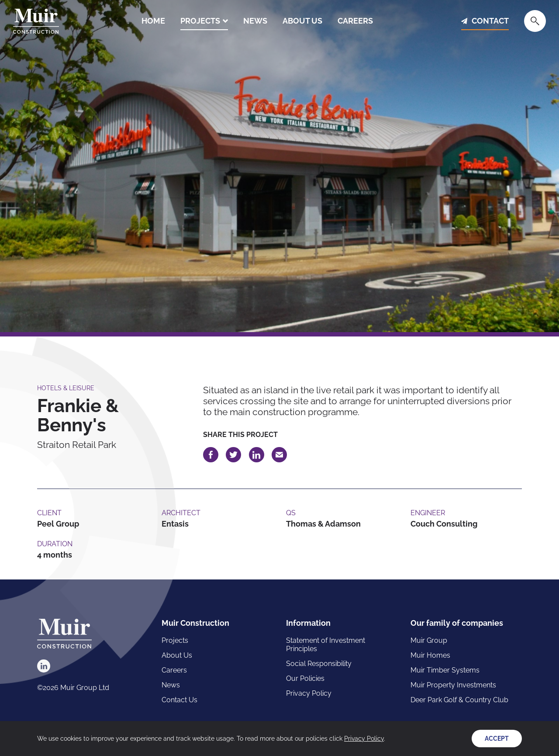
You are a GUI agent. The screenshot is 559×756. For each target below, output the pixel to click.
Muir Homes (430, 655)
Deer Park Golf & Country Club (459, 700)
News (255, 21)
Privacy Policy (309, 693)
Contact (490, 21)
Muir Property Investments (453, 685)
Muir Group (429, 640)
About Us (302, 21)
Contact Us (179, 700)
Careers (355, 21)
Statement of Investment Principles (326, 645)
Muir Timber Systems (445, 670)
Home (153, 21)
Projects (200, 21)
